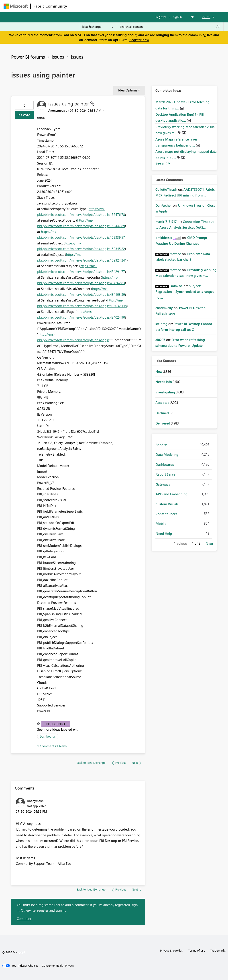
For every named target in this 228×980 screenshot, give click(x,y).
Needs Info (56, 724)
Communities (135, 6)
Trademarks (218, 950)
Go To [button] (206, 17)
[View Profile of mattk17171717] (166, 222)
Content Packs (166, 514)
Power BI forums (28, 57)
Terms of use (197, 950)
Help (192, 17)
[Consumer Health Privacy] (58, 966)
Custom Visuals (167, 504)
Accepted (163, 403)
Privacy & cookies (171, 950)
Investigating (166, 392)
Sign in (177, 17)
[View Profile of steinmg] (161, 324)
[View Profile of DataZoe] (176, 286)
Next (209, 544)
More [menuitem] (170, 6)
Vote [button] (26, 115)
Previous (180, 544)
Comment (24, 919)
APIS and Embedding (172, 494)
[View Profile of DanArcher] (164, 205)
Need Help (164, 534)
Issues (58, 57)
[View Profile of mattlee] (175, 254)
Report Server (166, 474)
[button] (137, 801)
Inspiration (97, 6)
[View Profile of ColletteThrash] (166, 189)
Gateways (163, 484)
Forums (77, 6)
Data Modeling (167, 454)
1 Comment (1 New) (52, 746)
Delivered (163, 423)
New (159, 371)
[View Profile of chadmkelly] (164, 308)
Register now (139, 40)
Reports (161, 445)
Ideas (115, 6)
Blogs (155, 6)
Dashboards (48, 736)
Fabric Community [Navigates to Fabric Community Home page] (50, 6)
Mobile (161, 524)
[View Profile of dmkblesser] (164, 238)
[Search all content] (170, 27)
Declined (163, 413)
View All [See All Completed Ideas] (163, 163)
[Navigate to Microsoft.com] (16, 6)
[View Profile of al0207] (160, 340)
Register (161, 17)
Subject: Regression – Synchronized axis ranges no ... (185, 291)
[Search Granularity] (98, 27)
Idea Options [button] (128, 90)
